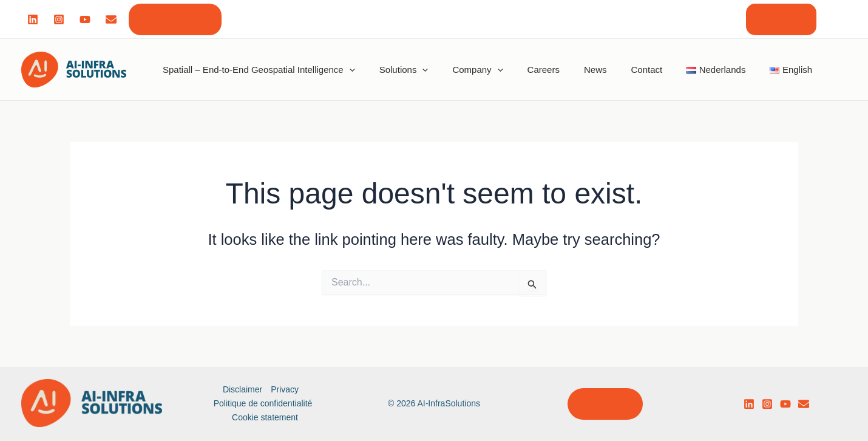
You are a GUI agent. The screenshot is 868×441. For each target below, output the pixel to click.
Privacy (285, 389)
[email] (804, 404)
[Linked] (33, 19)
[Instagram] (59, 19)
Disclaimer (242, 389)
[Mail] (111, 19)
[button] (175, 19)
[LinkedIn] (749, 404)
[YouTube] (785, 404)
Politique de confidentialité (263, 403)
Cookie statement (265, 417)
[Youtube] (85, 19)
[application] (349, 69)
